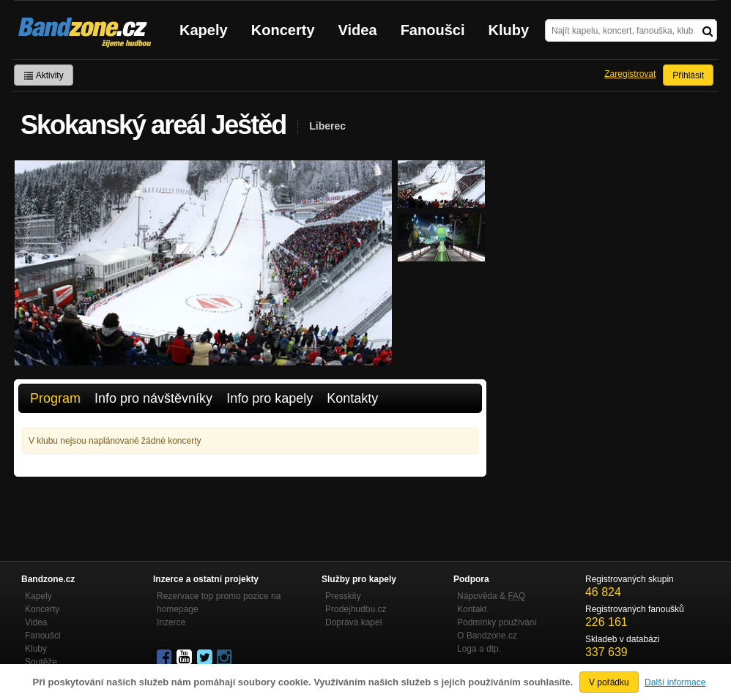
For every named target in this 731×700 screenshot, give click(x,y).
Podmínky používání (497, 622)
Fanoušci (433, 30)
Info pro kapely (270, 398)
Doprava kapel (353, 622)
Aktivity (44, 75)
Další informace (675, 682)
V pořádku (609, 682)
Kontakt (472, 609)
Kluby (509, 30)
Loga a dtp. (479, 649)
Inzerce (171, 622)
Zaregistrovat (630, 74)
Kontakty (352, 398)
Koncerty (283, 30)
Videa (358, 30)
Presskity (343, 596)
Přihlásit (688, 75)
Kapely (204, 30)
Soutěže (41, 662)
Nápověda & (491, 596)
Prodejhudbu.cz (356, 609)
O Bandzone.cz (487, 636)
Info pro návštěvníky (153, 398)
